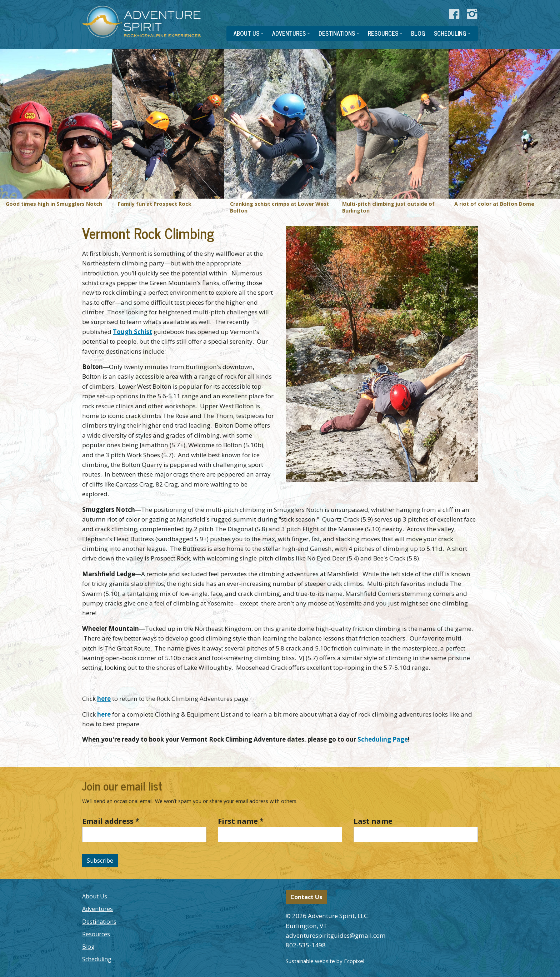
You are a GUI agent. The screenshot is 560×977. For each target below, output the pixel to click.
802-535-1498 (306, 945)
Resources (96, 934)
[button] (249, 34)
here (104, 699)
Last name (373, 821)
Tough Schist (132, 332)
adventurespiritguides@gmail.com (336, 935)
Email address (111, 821)
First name (241, 821)
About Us (95, 896)
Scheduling (97, 959)
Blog (88, 947)
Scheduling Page (383, 739)
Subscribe (100, 861)
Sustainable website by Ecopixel (325, 961)
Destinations (99, 922)
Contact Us (306, 897)
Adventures (97, 909)
